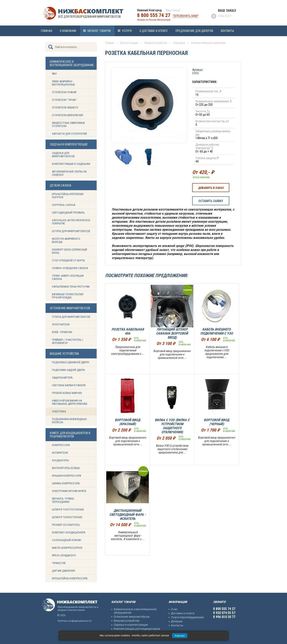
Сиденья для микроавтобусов (63, 155)
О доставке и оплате (154, 31)
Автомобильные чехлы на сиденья (69, 173)
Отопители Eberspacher (67, 115)
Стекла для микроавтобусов (71, 317)
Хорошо (180, 636)
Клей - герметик (62, 332)
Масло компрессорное (67, 548)
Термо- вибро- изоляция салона (68, 277)
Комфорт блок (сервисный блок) (70, 251)
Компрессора (61, 445)
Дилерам (176, 621)
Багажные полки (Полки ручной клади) (68, 296)
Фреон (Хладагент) (64, 555)
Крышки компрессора (66, 476)
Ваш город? (173, 10)
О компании (68, 31)
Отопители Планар (64, 92)
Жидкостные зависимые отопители (68, 124)
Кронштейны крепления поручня (68, 196)
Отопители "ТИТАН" (64, 100)
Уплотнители (61, 324)
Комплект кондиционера (69, 532)
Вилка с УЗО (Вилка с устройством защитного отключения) (172, 426)
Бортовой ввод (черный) (217, 422)
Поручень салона (64, 205)
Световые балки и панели (69, 385)
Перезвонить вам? (186, 16)
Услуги (127, 31)
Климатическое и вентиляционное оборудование (135, 611)
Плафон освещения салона (70, 268)
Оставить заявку (211, 201)
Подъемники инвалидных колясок (69, 421)
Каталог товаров (99, 31)
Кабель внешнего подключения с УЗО (217, 331)
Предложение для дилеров (194, 31)
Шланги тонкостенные (67, 517)
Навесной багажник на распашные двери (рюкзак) (70, 402)
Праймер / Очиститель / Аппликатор (68, 341)
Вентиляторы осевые (66, 468)
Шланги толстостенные (68, 509)
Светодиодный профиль (68, 213)
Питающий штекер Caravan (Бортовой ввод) (172, 333)
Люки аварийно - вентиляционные (63, 83)
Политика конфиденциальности (74, 621)
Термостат (59, 563)
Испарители (60, 453)
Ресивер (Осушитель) (66, 525)
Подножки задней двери (68, 370)
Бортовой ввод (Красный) (128, 422)
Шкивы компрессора (66, 483)
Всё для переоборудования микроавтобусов (90, 17)
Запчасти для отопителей (69, 134)
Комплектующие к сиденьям (71, 164)
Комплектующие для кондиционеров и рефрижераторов (137, 630)
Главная (47, 31)
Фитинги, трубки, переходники (63, 500)
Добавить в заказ (211, 188)
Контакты (227, 31)
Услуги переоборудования (187, 617)
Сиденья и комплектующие (131, 625)
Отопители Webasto (65, 108)
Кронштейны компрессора (70, 578)
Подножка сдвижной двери (70, 362)
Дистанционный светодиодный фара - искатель (128, 515)
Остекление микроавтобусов (131, 617)
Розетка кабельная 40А (128, 331)
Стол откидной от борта (68, 260)
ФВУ (54, 74)
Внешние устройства (156, 43)
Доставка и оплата (182, 613)
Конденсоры (60, 460)
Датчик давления (63, 571)
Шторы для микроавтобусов (71, 231)
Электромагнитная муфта (69, 491)
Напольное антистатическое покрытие (71, 222)
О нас (174, 609)
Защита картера (62, 378)
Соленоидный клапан (67, 540)
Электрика (59, 411)
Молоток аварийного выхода (66, 240)
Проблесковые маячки (67, 393)
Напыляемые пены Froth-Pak (71, 287)
